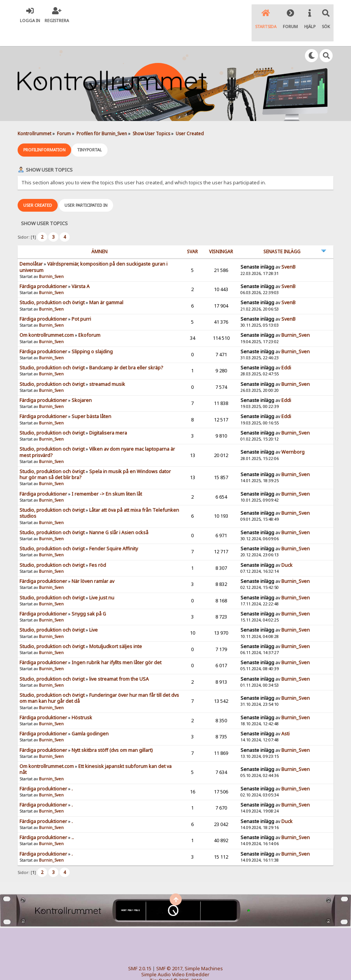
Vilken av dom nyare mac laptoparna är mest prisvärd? (97, 433)
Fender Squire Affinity (114, 530)
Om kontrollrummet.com (47, 316)
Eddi (286, 349)
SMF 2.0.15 (140, 949)
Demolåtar (31, 245)
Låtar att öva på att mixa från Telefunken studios (99, 494)
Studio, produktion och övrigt (52, 283)
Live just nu (102, 579)
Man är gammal (106, 283)
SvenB (288, 248)
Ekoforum (89, 316)
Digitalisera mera (108, 414)
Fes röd (98, 546)
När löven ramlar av (93, 562)
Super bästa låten (91, 398)
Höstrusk (82, 698)
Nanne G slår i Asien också (119, 513)
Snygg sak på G (89, 595)
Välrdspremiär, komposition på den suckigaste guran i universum (93, 248)
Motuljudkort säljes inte (116, 627)
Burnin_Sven (51, 257)
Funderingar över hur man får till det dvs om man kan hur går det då (99, 679)
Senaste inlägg (282, 232)
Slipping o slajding (92, 332)
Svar (192, 232)
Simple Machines (204, 949)
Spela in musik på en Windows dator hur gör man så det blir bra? (95, 455)
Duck (287, 546)
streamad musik (107, 365)
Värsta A (81, 267)
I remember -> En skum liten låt (107, 475)
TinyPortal (161, 961)
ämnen (99, 232)
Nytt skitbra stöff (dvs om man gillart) (112, 731)
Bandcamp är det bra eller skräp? (126, 349)
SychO (198, 967)
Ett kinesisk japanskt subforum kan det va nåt (96, 750)
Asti (285, 715)
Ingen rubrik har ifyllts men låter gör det (117, 643)
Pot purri (81, 300)
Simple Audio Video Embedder (175, 955)
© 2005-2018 (187, 961)
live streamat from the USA (119, 660)
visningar (221, 232)
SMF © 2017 (169, 949)
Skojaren (82, 381)
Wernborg (293, 433)
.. (73, 818)
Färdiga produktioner (43, 267)
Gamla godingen (90, 715)
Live (93, 611)
